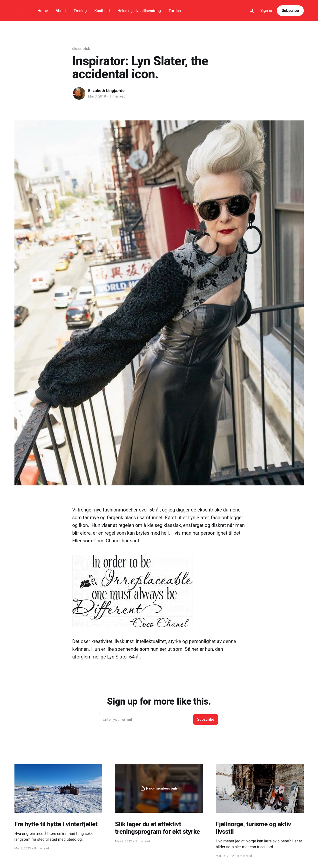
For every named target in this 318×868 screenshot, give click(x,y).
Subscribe (290, 10)
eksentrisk (81, 49)
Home (43, 11)
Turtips (175, 11)
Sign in (266, 10)
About (61, 11)
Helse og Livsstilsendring (139, 11)
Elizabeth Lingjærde (106, 91)
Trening (80, 11)
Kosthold (102, 11)
